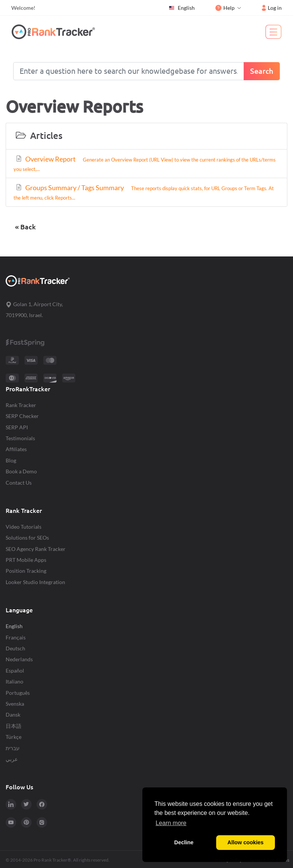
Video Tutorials (24, 527)
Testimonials (20, 438)
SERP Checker (22, 416)
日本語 (14, 726)
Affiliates (16, 449)
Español (15, 670)
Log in (272, 8)
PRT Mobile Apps (26, 560)
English (182, 8)
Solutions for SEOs (27, 538)
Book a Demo (21, 471)
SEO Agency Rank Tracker (36, 549)
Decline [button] (184, 842)
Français (16, 637)
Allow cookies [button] (246, 842)
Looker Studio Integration (35, 582)
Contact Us (19, 483)
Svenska (15, 704)
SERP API (17, 427)
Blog (11, 460)
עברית (13, 748)
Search (262, 71)
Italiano (14, 681)
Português (18, 693)
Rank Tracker (21, 405)
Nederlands (19, 659)
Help (225, 8)
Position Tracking (26, 571)
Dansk (13, 715)
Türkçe (14, 737)
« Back (25, 227)
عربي (12, 759)
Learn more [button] (171, 823)
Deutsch (15, 648)
